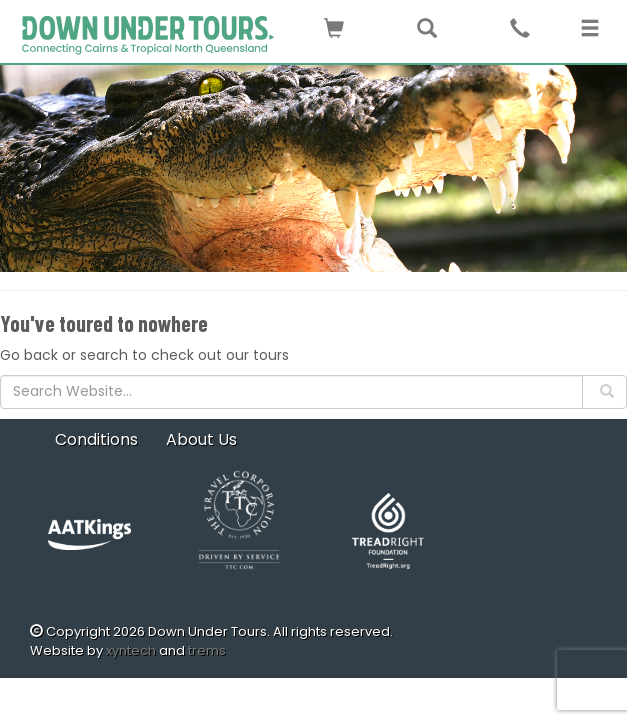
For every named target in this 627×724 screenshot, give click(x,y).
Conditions (96, 439)
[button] (333, 24)
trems (207, 650)
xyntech (131, 650)
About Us (201, 439)
